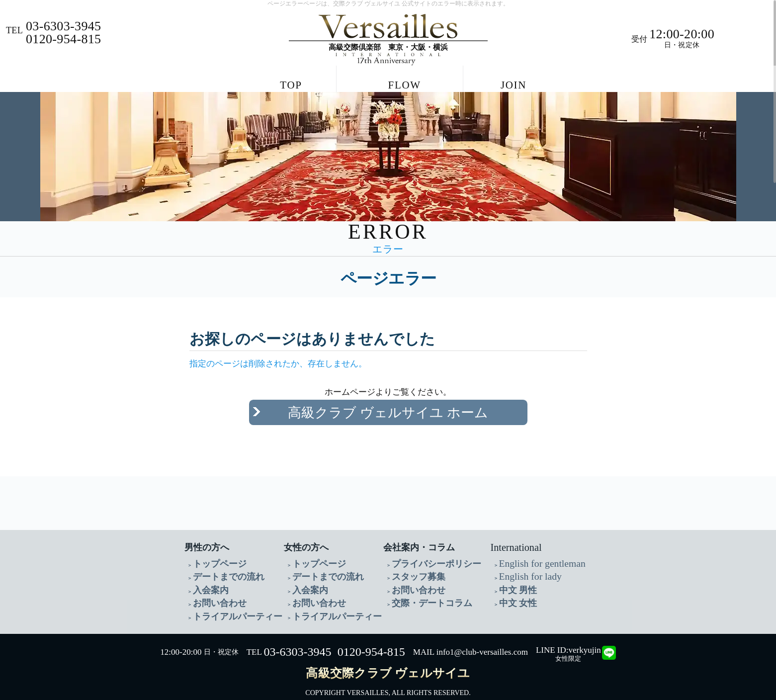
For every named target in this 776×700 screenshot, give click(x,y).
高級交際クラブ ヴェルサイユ (388, 658)
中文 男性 (514, 578)
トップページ (214, 555)
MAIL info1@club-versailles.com (471, 638)
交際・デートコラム (423, 590)
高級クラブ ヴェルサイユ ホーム (388, 410)
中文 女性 (514, 590)
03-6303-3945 (297, 637)
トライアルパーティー (228, 602)
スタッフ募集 (413, 567)
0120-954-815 (371, 637)
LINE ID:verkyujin (568, 635)
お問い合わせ (214, 590)
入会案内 (207, 578)
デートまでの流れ (221, 567)
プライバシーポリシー (427, 555)
